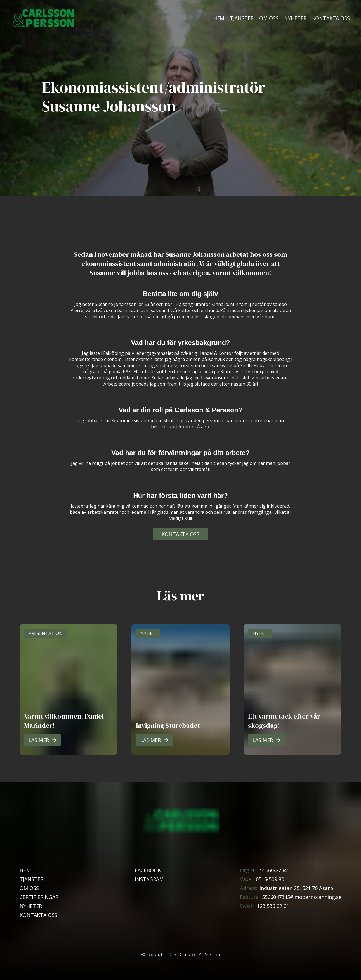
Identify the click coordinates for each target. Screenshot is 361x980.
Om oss (269, 18)
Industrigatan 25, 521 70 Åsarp (296, 888)
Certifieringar (39, 897)
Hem (219, 18)
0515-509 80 (270, 879)
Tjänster (242, 18)
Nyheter (295, 18)
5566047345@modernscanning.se (302, 897)
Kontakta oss (331, 18)
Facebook (148, 870)
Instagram (149, 879)
